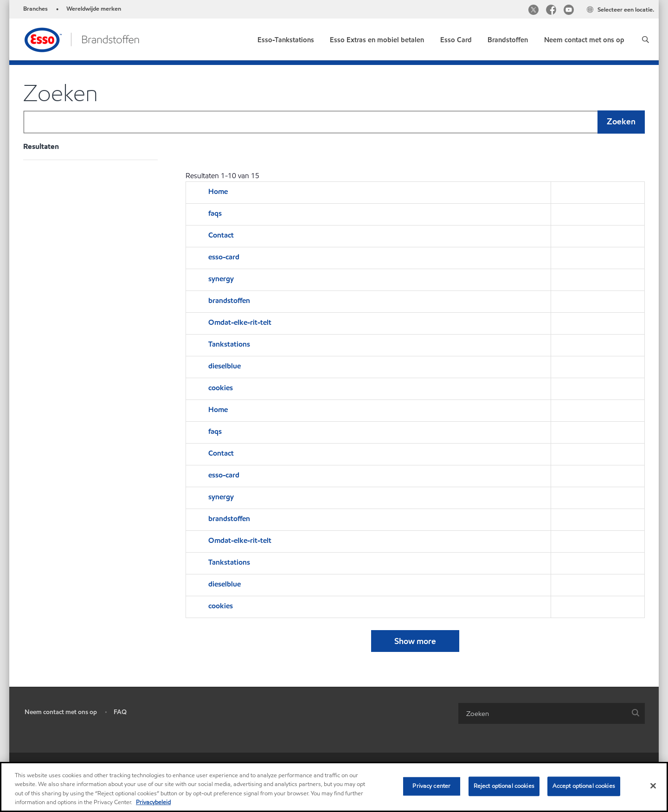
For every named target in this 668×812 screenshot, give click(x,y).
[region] (334, 787)
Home (218, 191)
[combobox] (334, 122)
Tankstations (229, 344)
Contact (221, 235)
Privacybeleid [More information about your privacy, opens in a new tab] (153, 802)
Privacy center (431, 786)
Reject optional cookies (504, 786)
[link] (286, 38)
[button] (646, 39)
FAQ (120, 712)
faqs (215, 213)
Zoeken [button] (621, 121)
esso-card (224, 257)
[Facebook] (551, 11)
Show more (415, 641)
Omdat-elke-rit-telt (240, 322)
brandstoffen (229, 300)
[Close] (653, 786)
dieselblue (225, 366)
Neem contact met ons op (61, 712)
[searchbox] (542, 713)
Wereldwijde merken (94, 9)
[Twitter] (533, 11)
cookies (221, 388)
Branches (35, 9)
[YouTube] (569, 11)
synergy (221, 279)
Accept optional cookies (584, 786)
